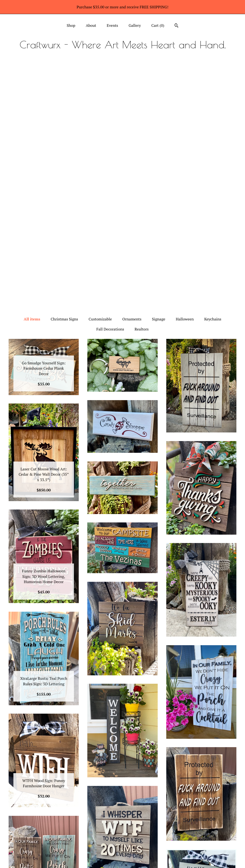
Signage (159, 75)
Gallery (135, 25)
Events (112, 25)
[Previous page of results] (87, 773)
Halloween (185, 75)
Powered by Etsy (201, 840)
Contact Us (44, 858)
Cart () (158, 25)
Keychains (213, 75)
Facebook (123, 827)
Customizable (100, 75)
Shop (71, 25)
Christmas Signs (64, 75)
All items (32, 75)
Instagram (123, 819)
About (91, 25)
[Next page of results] (159, 773)
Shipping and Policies (44, 850)
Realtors (142, 85)
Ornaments (132, 75)
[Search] (176, 26)
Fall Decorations (110, 85)
